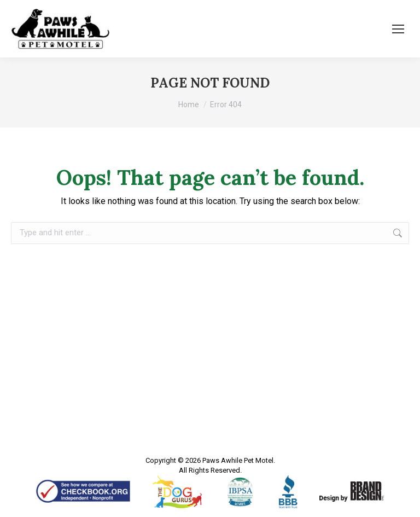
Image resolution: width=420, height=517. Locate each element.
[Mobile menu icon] (398, 29)
